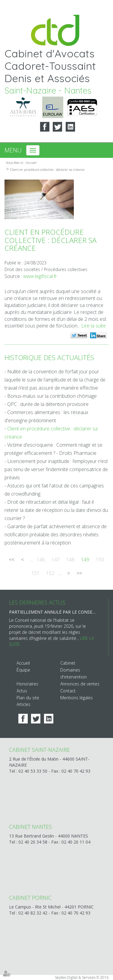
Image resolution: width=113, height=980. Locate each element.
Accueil (31, 163)
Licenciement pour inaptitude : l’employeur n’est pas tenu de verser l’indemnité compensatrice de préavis (56, 469)
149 (85, 560)
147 (56, 560)
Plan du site (28, 698)
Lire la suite (94, 326)
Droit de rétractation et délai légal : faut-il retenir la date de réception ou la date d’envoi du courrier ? (56, 510)
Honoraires (27, 684)
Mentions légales (77, 698)
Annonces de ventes (80, 684)
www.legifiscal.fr (40, 276)
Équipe (23, 670)
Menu (13, 150)
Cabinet (68, 663)
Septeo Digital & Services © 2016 (82, 977)
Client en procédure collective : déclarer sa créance (47, 169)
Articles (24, 704)
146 (41, 560)
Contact (68, 691)
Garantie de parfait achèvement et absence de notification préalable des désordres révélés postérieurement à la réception (56, 535)
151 (35, 573)
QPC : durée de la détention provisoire (48, 404)
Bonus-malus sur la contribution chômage (52, 396)
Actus (22, 691)
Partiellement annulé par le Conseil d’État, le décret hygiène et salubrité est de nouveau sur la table (53, 612)
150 (100, 560)
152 (50, 573)
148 (70, 560)
